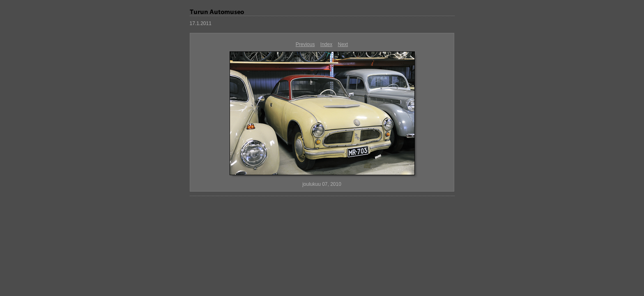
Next (343, 44)
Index (326, 44)
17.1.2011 (201, 23)
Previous (305, 44)
